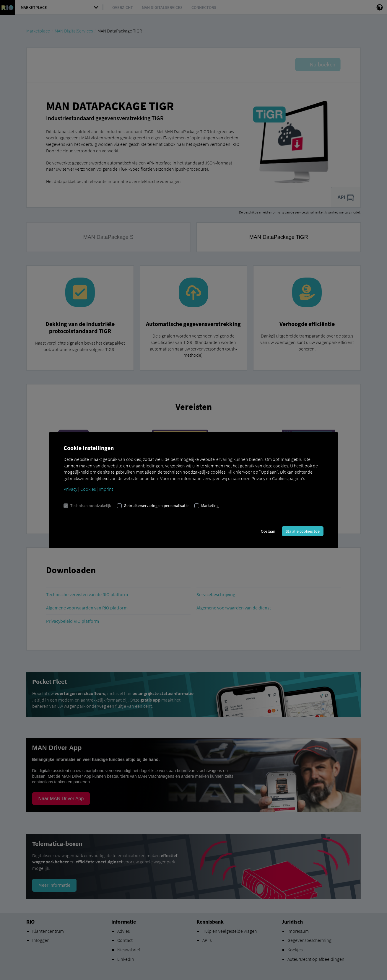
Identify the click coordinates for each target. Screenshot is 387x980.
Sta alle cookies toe (303, 531)
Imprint (106, 489)
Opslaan (268, 531)
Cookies (88, 489)
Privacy (70, 489)
